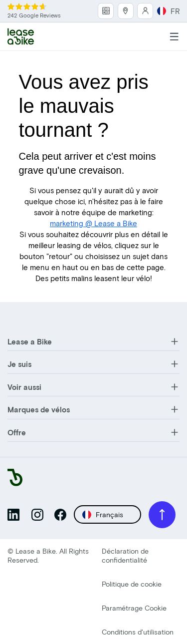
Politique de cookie (132, 584)
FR (168, 11)
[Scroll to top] (162, 515)
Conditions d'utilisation (138, 632)
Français (103, 515)
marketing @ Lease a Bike (93, 223)
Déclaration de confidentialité (125, 555)
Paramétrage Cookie (134, 608)
